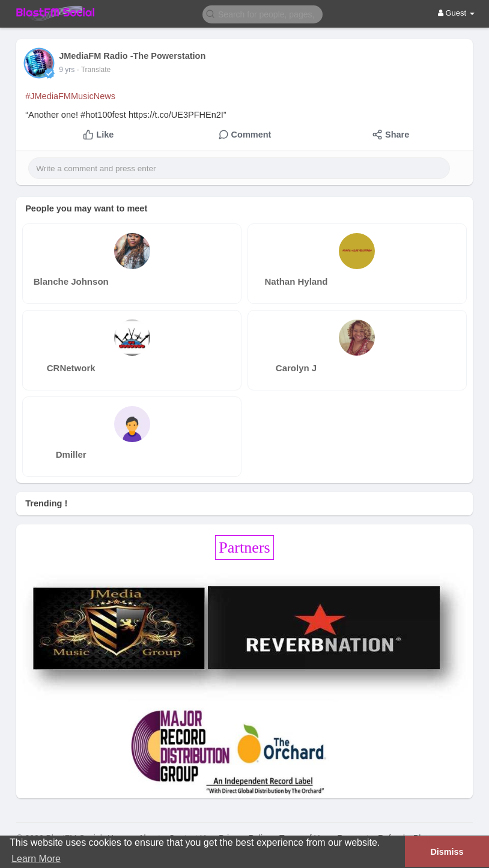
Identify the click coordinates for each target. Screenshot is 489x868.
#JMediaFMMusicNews (70, 96)
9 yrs (67, 70)
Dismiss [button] (447, 852)
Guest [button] (456, 13)
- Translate (94, 70)
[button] (263, 14)
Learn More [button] (36, 859)
